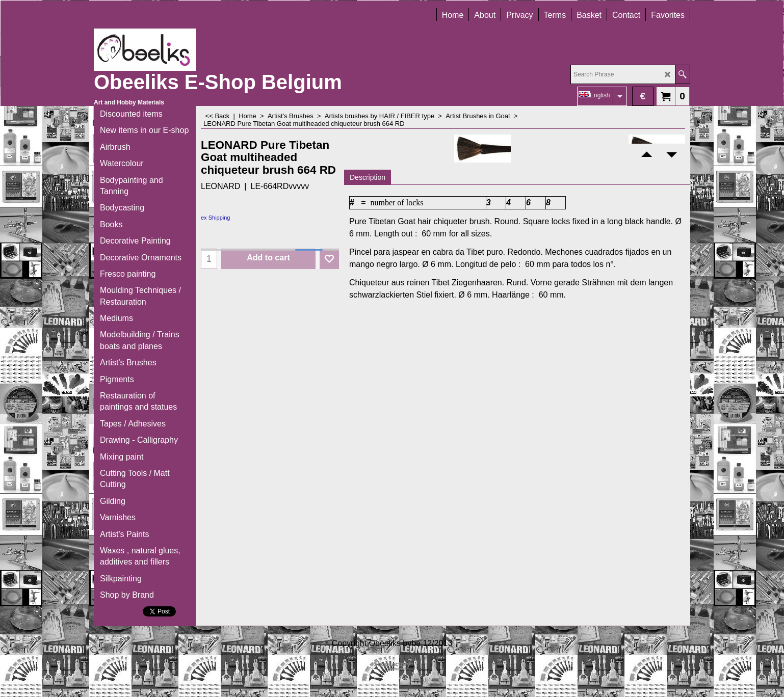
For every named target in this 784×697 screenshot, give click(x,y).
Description (368, 177)
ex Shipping (216, 218)
